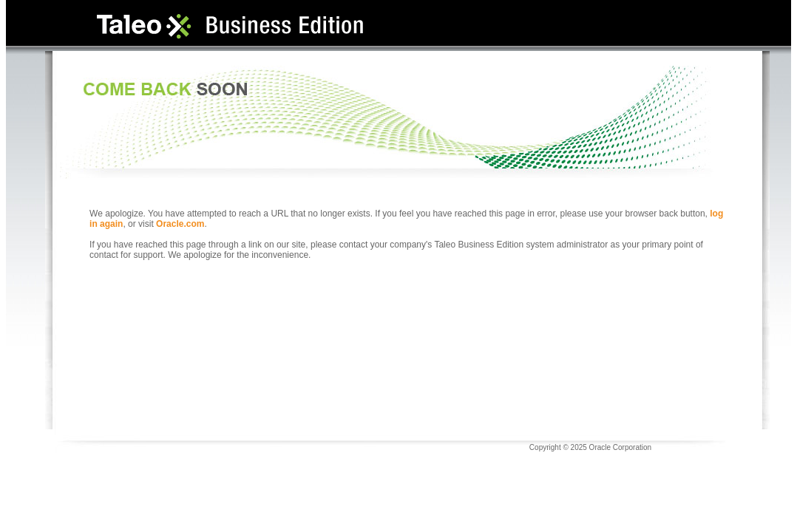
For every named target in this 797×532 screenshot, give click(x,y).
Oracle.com (180, 224)
